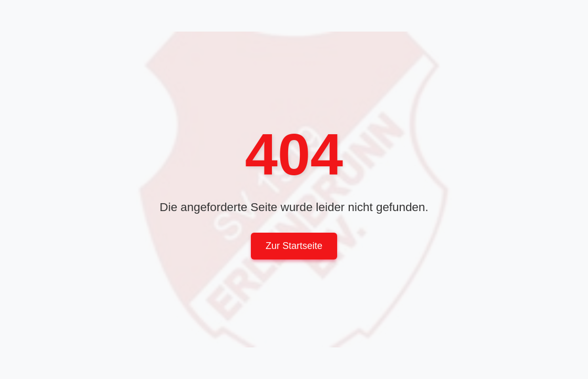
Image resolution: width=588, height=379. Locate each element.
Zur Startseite (294, 246)
